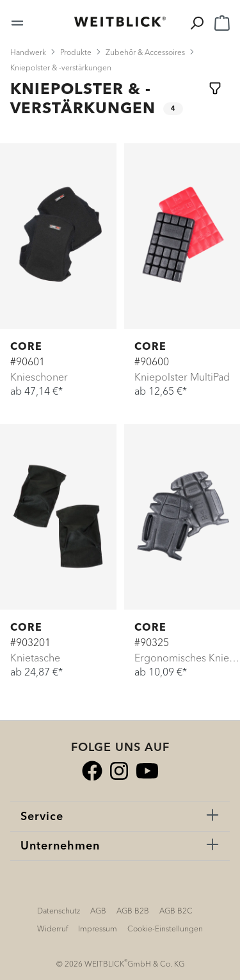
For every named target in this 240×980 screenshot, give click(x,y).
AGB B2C (176, 911)
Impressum (98, 929)
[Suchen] (196, 22)
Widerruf (52, 929)
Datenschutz (59, 911)
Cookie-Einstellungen (165, 929)
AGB (98, 911)
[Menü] (17, 22)
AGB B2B (133, 911)
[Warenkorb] (222, 22)
